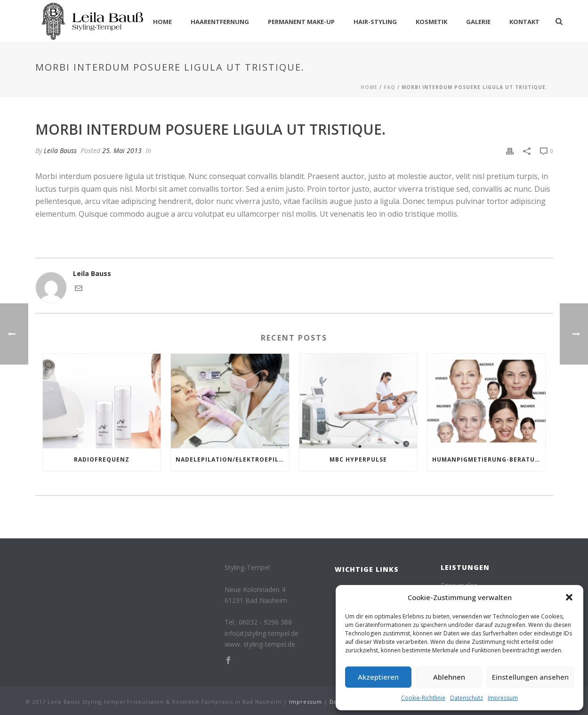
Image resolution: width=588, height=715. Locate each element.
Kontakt (524, 22)
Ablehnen (449, 677)
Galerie (478, 22)
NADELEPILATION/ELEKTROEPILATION (232, 459)
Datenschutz (467, 698)
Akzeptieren (378, 677)
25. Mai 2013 (122, 150)
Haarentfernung (220, 22)
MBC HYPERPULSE (358, 459)
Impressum (503, 698)
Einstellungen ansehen (530, 677)
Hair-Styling (375, 22)
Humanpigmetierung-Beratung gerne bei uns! (489, 459)
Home (162, 22)
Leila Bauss (60, 150)
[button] (569, 597)
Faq (390, 87)
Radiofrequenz (102, 459)
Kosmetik (431, 22)
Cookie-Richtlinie (423, 698)
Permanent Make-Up (301, 22)
